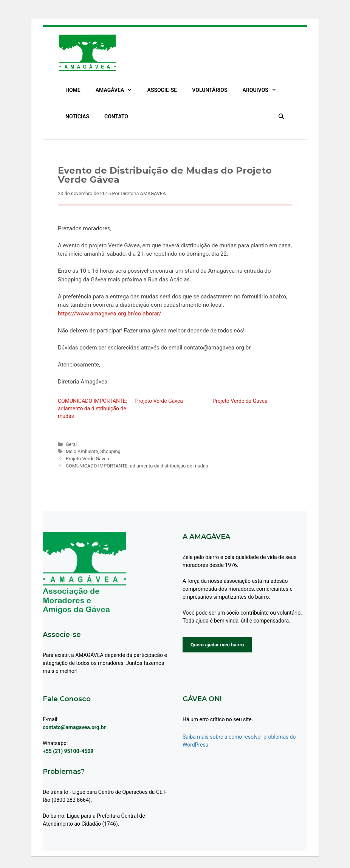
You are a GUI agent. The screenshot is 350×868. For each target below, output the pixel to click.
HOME (73, 90)
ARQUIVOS (263, 90)
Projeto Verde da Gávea (240, 401)
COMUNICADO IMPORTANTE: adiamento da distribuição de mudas (92, 408)
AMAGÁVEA (118, 90)
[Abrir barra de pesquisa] (281, 116)
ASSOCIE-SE (162, 90)
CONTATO (116, 116)
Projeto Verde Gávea (159, 401)
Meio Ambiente (82, 451)
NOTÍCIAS (77, 116)
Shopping (110, 451)
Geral (71, 444)
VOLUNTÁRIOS (210, 90)
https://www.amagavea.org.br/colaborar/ (110, 314)
